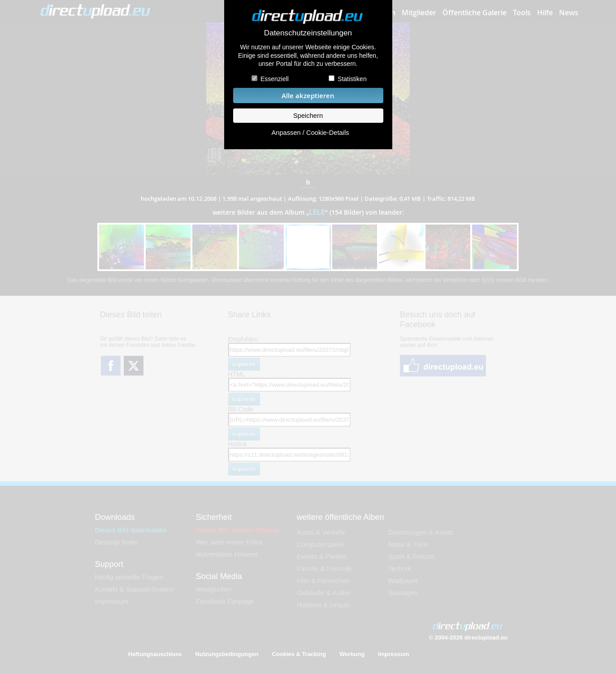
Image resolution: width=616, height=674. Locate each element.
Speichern (308, 116)
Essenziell (275, 79)
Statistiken (352, 79)
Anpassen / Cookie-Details (310, 133)
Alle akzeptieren (308, 96)
